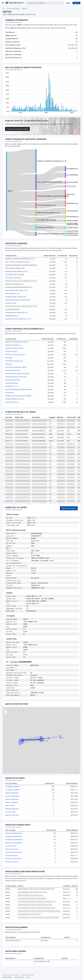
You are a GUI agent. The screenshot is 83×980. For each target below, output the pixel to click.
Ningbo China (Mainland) (14, 836)
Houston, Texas (10, 812)
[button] (6, 710)
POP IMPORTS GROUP (74, 217)
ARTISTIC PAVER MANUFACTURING (17, 342)
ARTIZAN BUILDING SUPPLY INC (16, 377)
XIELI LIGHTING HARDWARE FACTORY (50, 182)
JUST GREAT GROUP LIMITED (47, 220)
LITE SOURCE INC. (72, 211)
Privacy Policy (7, 977)
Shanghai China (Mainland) (14, 840)
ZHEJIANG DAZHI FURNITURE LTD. (16, 313)
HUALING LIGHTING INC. (45, 227)
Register (76, 3)
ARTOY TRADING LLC (12, 402)
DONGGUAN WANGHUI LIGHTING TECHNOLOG (53, 196)
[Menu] (3, 3)
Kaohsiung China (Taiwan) (14, 852)
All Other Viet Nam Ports (13, 859)
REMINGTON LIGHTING (74, 233)
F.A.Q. (28, 977)
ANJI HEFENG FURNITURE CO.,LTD (16, 290)
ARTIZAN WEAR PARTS (13, 380)
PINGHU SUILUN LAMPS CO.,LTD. (48, 213)
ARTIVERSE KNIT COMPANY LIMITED (17, 374)
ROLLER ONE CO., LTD (13, 294)
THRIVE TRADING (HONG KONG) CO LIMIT (51, 234)
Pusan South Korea (12, 849)
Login (68, 3)
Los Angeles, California (13, 786)
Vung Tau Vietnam (11, 855)
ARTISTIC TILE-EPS (11, 351)
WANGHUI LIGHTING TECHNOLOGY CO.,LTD (52, 161)
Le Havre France (11, 846)
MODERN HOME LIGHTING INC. (16, 297)
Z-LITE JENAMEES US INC (75, 175)
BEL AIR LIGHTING (73, 182)
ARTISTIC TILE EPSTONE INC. (15, 348)
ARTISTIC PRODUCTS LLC (13, 345)
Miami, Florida (10, 805)
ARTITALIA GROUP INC (13, 370)
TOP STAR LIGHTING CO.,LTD (47, 205)
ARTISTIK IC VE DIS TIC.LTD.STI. (15, 355)
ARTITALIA (9, 364)
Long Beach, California (13, 790)
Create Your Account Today (17, 129)
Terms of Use (19, 977)
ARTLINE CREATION (12, 383)
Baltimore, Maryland (12, 809)
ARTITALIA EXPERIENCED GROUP (16, 367)
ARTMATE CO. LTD (11, 386)
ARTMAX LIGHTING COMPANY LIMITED (18, 396)
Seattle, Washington (12, 793)
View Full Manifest (69, 508)
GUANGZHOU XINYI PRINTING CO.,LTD (18, 319)
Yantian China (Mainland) (14, 833)
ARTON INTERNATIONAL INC (15, 399)
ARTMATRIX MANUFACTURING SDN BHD (19, 389)
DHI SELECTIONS (11, 303)
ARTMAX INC (10, 393)
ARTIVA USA (70, 194)
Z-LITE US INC (71, 186)
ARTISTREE (9, 358)
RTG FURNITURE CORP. (74, 235)
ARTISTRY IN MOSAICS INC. (14, 361)
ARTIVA (10, 191)
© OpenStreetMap (68, 773)
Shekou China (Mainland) (14, 843)
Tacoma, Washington (12, 796)
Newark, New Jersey (12, 799)
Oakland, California (12, 802)
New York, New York (12, 815)
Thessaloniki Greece (12, 862)
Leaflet (60, 773)
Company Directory (13, 9)
